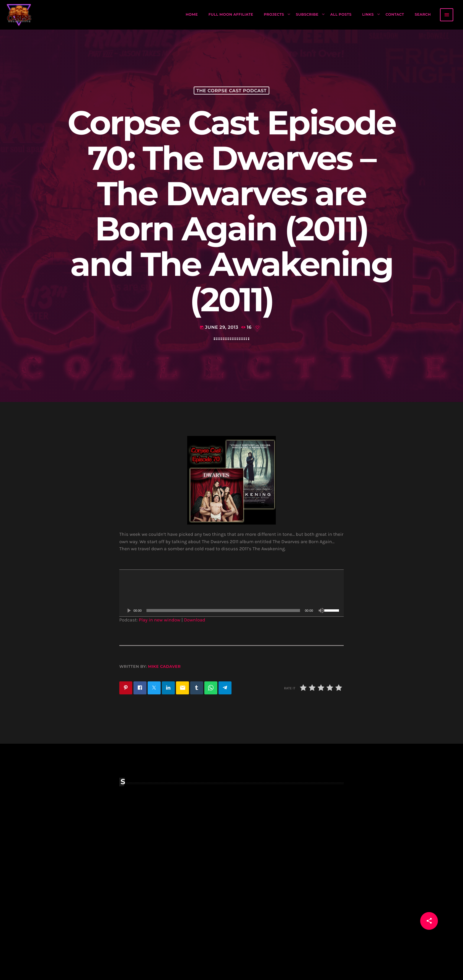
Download (195, 620)
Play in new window (160, 620)
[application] (231, 593)
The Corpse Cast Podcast (231, 91)
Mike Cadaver (164, 667)
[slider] (223, 611)
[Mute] (321, 611)
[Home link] (19, 15)
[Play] (129, 611)
